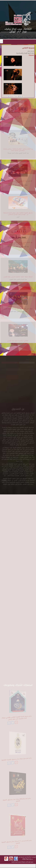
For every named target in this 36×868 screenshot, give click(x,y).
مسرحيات (31, 55)
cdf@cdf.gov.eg (26, 859)
